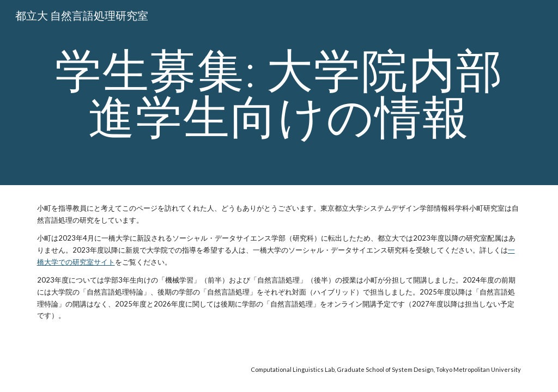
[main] (279, 93)
